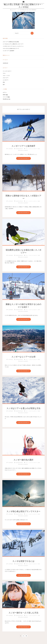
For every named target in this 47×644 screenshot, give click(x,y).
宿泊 (4, 82)
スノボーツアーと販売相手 (9, 51)
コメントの (6, 97)
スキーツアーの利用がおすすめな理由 (11, 42)
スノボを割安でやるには (23, 561)
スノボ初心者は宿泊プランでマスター (23, 511)
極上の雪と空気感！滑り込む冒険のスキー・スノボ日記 (23, 6)
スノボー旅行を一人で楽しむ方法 (23, 613)
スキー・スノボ (6, 76)
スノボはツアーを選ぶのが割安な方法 (23, 408)
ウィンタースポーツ (7, 71)
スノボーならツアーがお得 (23, 357)
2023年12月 (5, 63)
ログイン (5, 92)
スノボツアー (6, 80)
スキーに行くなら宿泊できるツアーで (11, 48)
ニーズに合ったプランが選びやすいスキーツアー (13, 44)
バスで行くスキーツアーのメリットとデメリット (13, 46)
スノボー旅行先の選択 (23, 460)
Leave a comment (24, 150)
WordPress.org (7, 99)
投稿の (5, 95)
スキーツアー (6, 78)
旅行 (4, 84)
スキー (4, 73)
